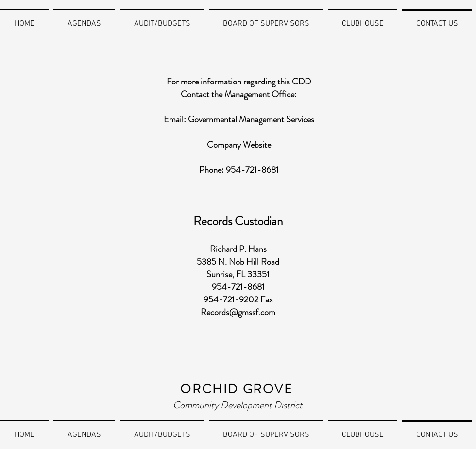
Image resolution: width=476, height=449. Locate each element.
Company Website (239, 145)
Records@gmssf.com (238, 312)
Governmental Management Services (251, 119)
